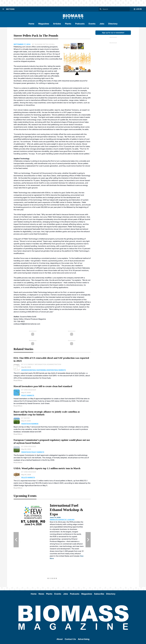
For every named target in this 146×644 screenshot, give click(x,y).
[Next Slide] (88, 540)
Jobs (102, 24)
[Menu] (3, 9)
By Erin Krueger (29, 390)
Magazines (44, 24)
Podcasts (80, 24)
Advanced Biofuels (29, 370)
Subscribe (99, 594)
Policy (24, 395)
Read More (18, 380)
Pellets (24, 477)
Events (92, 24)
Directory (113, 24)
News (41, 594)
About (60, 639)
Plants (68, 24)
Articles (57, 24)
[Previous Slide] (16, 540)
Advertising (84, 639)
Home (31, 24)
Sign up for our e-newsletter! (113, 33)
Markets (62, 370)
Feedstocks (26, 424)
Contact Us (70, 639)
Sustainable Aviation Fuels (48, 370)
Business (35, 424)
